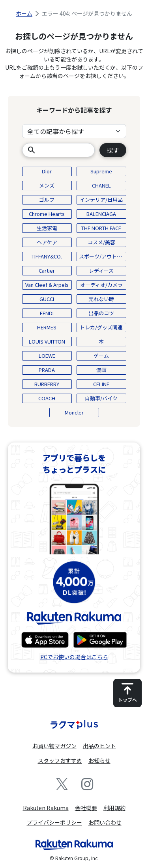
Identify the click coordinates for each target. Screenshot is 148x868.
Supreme (101, 171)
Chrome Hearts (47, 214)
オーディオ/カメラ (101, 285)
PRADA (47, 370)
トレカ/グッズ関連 (101, 327)
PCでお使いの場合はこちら (74, 657)
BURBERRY (47, 384)
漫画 (101, 370)
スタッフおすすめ (60, 760)
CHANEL (101, 185)
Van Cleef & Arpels (47, 285)
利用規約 (114, 808)
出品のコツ (101, 313)
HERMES (47, 327)
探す (113, 150)
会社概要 (86, 808)
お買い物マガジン (54, 746)
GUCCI (47, 299)
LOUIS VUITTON (47, 341)
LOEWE (47, 356)
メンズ (47, 185)
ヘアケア (47, 242)
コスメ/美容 (101, 242)
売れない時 (101, 299)
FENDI (47, 313)
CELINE (101, 384)
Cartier (47, 270)
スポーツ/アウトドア (103, 256)
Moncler (74, 412)
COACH (47, 398)
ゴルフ (47, 200)
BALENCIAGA (101, 214)
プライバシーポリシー (54, 822)
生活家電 (47, 228)
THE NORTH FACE (101, 228)
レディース (101, 270)
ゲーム (101, 356)
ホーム (24, 13)
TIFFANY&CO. (47, 256)
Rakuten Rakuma (46, 808)
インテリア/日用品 (101, 200)
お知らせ (99, 760)
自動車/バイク (101, 398)
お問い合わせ (105, 822)
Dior (47, 171)
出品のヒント (99, 746)
